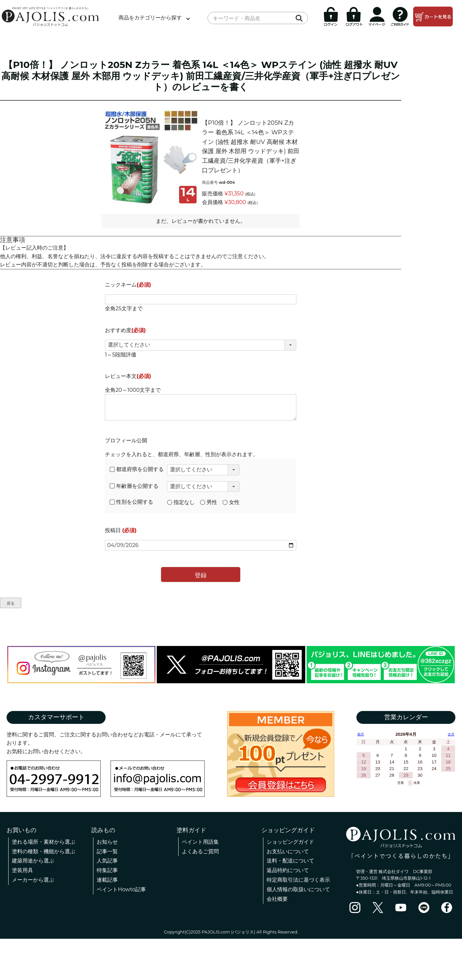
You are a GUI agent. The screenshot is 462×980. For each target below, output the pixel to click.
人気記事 (107, 861)
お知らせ (107, 842)
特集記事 (107, 870)
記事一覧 (107, 851)
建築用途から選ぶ (33, 861)
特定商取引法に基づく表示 (298, 880)
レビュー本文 (128, 376)
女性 (231, 502)
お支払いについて (288, 851)
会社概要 (277, 899)
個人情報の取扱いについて (298, 889)
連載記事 (107, 880)
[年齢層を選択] (203, 487)
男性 (209, 502)
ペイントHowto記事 (121, 889)
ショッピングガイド (290, 842)
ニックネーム (128, 285)
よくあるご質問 (200, 851)
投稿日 (121, 530)
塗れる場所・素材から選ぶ (44, 842)
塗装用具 (22, 870)
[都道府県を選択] (203, 470)
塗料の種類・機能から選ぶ (44, 851)
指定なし (181, 502)
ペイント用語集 (200, 842)
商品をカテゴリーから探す (150, 18)
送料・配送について (290, 861)
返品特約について (288, 870)
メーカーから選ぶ (33, 880)
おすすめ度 (125, 330)
